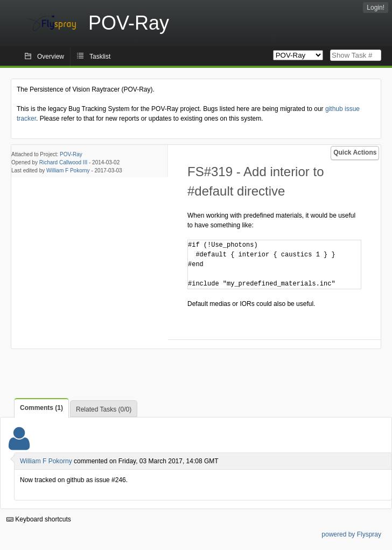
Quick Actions (355, 152)
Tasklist (100, 57)
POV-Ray (71, 154)
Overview (51, 57)
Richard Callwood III (63, 162)
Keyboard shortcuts (39, 519)
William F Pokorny (68, 170)
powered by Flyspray (351, 534)
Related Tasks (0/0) (104, 409)
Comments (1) (41, 408)
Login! (376, 8)
